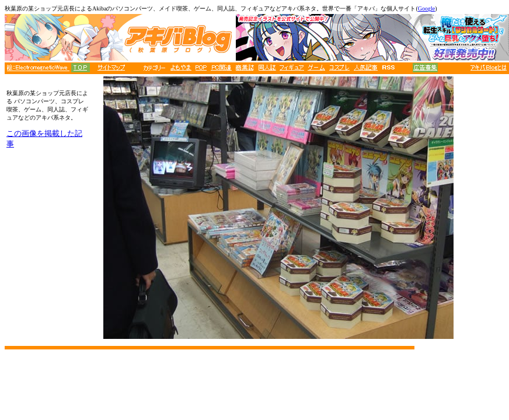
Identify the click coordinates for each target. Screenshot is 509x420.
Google (426, 8)
